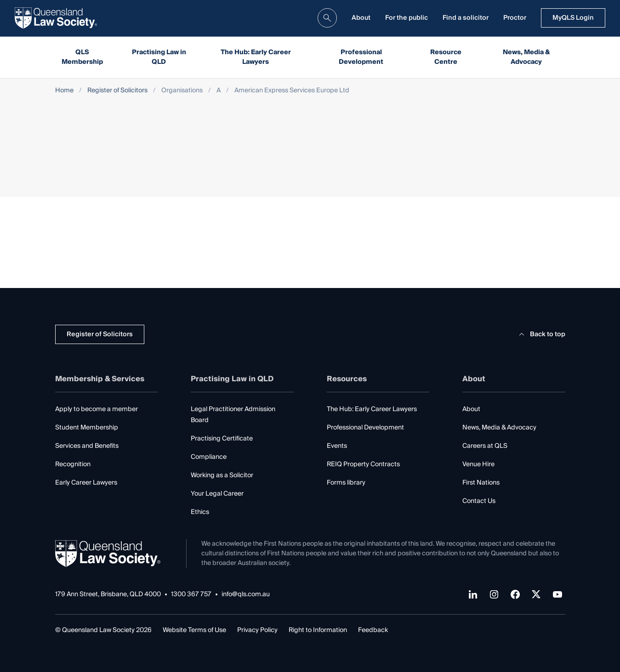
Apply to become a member (97, 409)
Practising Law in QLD (159, 57)
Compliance (209, 457)
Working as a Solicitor (222, 475)
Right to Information (318, 630)
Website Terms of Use (194, 630)
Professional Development (361, 57)
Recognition (73, 464)
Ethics (200, 512)
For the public (407, 18)
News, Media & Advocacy (526, 57)
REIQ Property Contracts (363, 464)
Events (337, 446)
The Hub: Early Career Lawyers (256, 57)
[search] (327, 18)
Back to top (541, 334)
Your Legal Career (217, 494)
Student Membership (87, 428)
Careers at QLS (485, 446)
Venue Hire (478, 464)
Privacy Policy (257, 630)
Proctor (515, 18)
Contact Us (479, 501)
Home (64, 91)
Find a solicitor (466, 18)
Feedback (373, 630)
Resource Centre (446, 57)
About (361, 18)
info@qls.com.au (246, 595)
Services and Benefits (87, 446)
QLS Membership (82, 57)
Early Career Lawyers (86, 483)
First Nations (481, 483)
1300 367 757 (191, 595)
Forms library (346, 483)
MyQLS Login (573, 18)
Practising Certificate (222, 439)
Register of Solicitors (117, 91)
